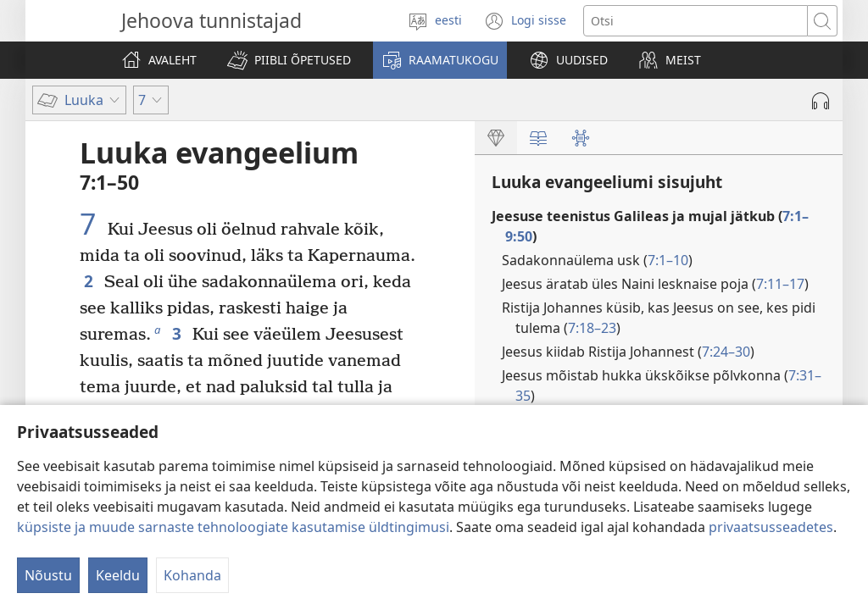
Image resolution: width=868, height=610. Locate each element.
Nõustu (48, 575)
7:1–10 (668, 260)
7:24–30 (726, 352)
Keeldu (118, 575)
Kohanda (192, 575)
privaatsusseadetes (771, 527)
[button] (289, 60)
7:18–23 (592, 328)
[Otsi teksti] (696, 21)
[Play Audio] (821, 101)
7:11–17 (780, 284)
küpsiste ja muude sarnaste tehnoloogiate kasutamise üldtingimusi (233, 527)
